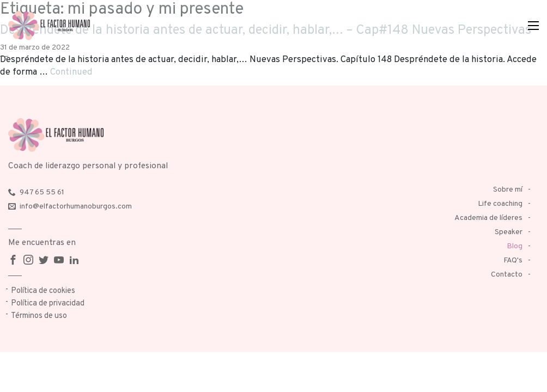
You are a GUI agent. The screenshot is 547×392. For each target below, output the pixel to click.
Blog (515, 246)
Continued (71, 72)
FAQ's (513, 261)
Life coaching (500, 204)
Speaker (509, 232)
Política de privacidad (48, 304)
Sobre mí (508, 190)
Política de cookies (43, 291)
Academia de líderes (488, 218)
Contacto (507, 275)
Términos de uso (39, 316)
